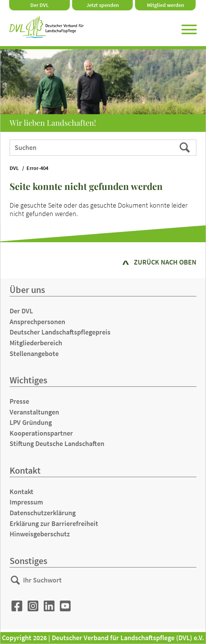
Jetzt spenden (103, 5)
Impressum (26, 502)
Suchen (185, 147)
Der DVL (40, 5)
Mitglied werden (166, 5)
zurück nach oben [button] (165, 262)
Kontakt (21, 492)
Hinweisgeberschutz (40, 534)
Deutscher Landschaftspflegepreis (60, 332)
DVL (14, 168)
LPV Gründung (31, 422)
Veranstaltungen (34, 412)
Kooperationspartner (41, 433)
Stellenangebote (34, 354)
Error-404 (37, 168)
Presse (19, 401)
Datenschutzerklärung (43, 513)
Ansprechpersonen (37, 322)
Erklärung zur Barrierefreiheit (54, 523)
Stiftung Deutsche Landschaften (57, 443)
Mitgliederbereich (36, 343)
